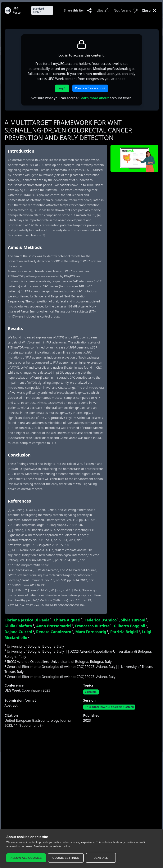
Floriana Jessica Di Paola (28, 620)
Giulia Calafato (19, 626)
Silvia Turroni (134, 620)
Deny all (101, 858)
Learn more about (94, 98)
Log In (62, 88)
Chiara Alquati (68, 620)
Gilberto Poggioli (131, 626)
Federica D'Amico (102, 620)
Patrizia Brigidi (125, 632)
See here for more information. (52, 846)
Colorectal (91, 692)
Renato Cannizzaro (55, 632)
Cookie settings (66, 858)
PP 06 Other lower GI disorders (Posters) (109, 707)
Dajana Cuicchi (19, 632)
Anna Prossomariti (55, 626)
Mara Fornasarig (92, 632)
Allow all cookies (26, 858)
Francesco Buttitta (93, 626)
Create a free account (90, 88)
